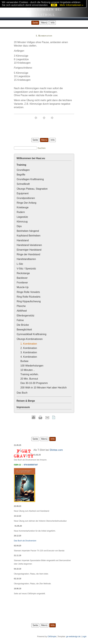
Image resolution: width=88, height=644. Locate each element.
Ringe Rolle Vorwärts (28, 292)
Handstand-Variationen (29, 245)
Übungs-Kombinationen (30, 339)
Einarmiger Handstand (29, 250)
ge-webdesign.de (73, 637)
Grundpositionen (26, 198)
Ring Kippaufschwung (29, 301)
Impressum (23, 407)
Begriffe (21, 175)
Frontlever (22, 283)
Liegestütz (22, 217)
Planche (21, 306)
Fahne (20, 320)
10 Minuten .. (28, 370)
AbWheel (22, 311)
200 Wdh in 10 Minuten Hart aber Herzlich (44, 388)
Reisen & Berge (26, 401)
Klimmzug (22, 222)
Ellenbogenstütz (26, 316)
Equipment (23, 193)
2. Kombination (29, 348)
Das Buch (22, 393)
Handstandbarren (26, 259)
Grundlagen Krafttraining (30, 179)
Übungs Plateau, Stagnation (32, 189)
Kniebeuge (23, 207)
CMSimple (52, 637)
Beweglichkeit (24, 330)
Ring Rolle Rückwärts (29, 297)
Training (21, 165)
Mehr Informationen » (72, 5)
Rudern (21, 212)
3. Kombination (29, 352)
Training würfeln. (30, 374)
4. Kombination (29, 357)
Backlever (22, 278)
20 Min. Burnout (29, 379)
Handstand (23, 240)
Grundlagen (23, 170)
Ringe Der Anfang (27, 203)
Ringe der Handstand (28, 254)
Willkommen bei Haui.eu (31, 158)
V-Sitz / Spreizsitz (26, 269)
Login (84, 637)
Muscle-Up (23, 287)
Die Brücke (23, 325)
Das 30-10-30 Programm (34, 383)
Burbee (25, 361)
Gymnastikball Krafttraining (32, 334)
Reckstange (23, 273)
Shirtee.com (56, 450)
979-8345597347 (31, 465)
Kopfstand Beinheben (29, 236)
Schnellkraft (23, 184)
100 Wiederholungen (32, 366)
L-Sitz (20, 264)
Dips (19, 226)
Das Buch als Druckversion (25, 541)
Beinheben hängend (28, 231)
